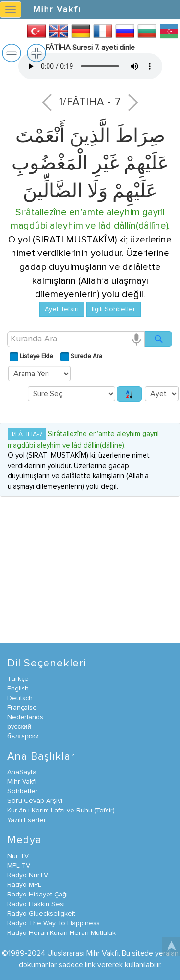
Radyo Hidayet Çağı (37, 895)
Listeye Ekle (36, 357)
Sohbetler (23, 791)
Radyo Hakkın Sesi (36, 904)
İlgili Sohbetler (114, 309)
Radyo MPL (24, 885)
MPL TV (19, 866)
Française (22, 708)
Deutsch (20, 698)
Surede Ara (86, 357)
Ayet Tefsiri (62, 309)
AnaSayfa (22, 772)
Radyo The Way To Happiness (54, 923)
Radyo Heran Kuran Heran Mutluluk (61, 933)
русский (19, 727)
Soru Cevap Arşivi (35, 801)
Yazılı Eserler (27, 820)
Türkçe (18, 679)
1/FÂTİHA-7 (27, 434)
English (18, 689)
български (23, 737)
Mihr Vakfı (57, 10)
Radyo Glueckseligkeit (41, 914)
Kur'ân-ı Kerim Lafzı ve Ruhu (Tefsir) (61, 811)
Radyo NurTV (28, 875)
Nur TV (18, 856)
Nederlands (25, 717)
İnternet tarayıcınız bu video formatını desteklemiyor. (90, 66)
